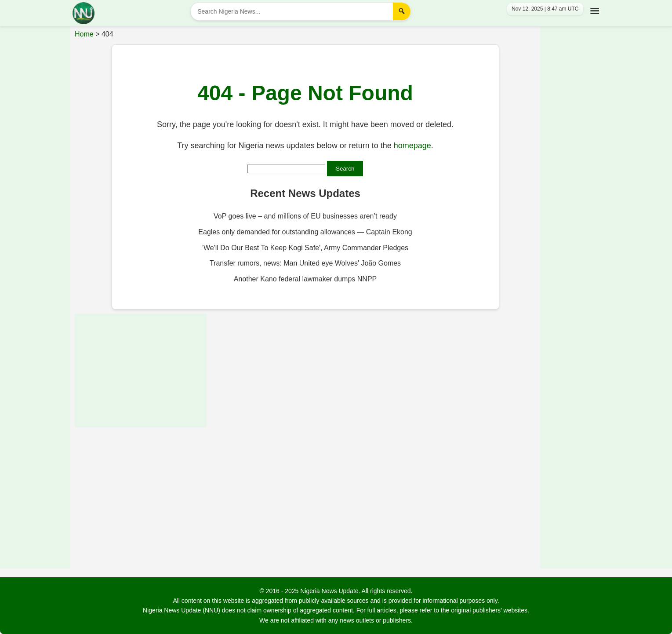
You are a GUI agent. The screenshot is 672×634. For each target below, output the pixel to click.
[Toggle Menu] (593, 9)
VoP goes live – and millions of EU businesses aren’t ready (305, 216)
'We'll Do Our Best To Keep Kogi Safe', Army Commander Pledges (305, 248)
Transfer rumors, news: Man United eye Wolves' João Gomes (305, 263)
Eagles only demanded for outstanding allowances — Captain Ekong (305, 232)
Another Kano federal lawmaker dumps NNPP (305, 279)
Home (84, 34)
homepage (412, 146)
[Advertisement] (35, 156)
